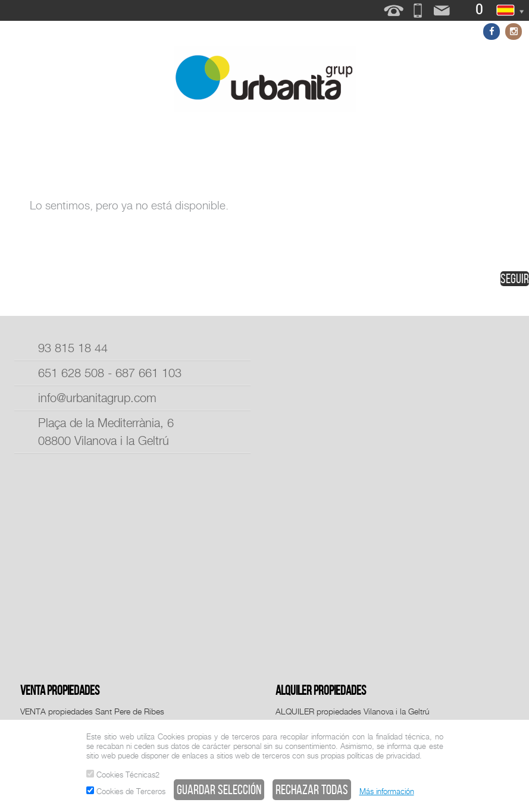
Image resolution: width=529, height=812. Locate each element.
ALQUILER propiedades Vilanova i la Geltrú (353, 711)
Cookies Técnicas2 (123, 775)
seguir (515, 279)
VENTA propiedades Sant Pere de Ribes (92, 711)
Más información (387, 791)
